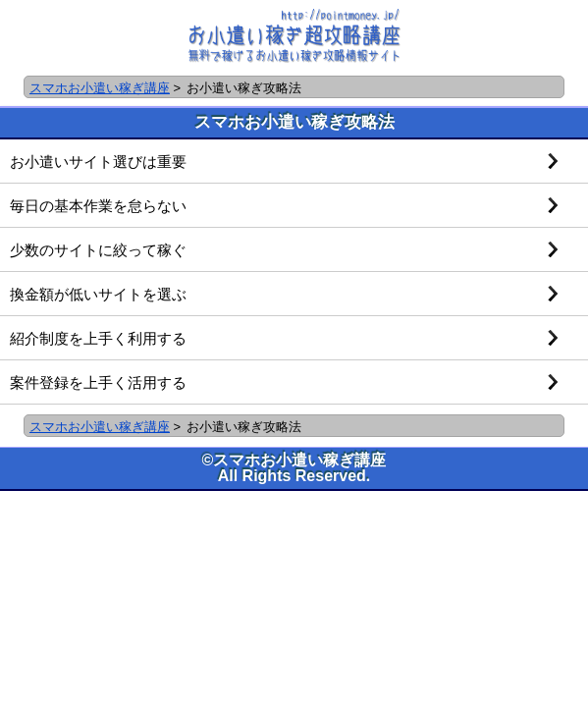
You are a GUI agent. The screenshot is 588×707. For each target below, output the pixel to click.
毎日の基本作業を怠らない (98, 206)
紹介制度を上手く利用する (98, 338)
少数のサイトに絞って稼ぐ (98, 250)
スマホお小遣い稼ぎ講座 (100, 88)
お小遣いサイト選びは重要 (98, 162)
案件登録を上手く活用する (98, 382)
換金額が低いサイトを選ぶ (98, 294)
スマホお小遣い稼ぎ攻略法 (294, 122)
